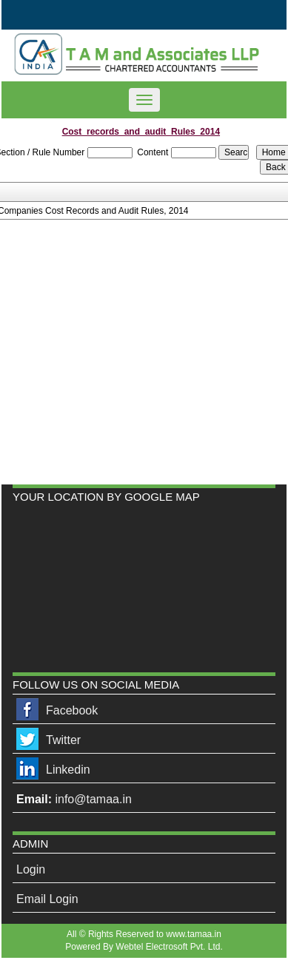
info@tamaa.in (93, 799)
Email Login (47, 899)
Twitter (63, 740)
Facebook (72, 710)
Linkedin (68, 770)
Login (31, 869)
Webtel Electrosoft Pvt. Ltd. (169, 947)
